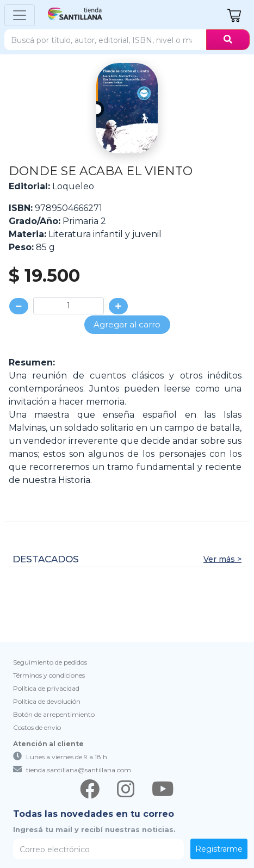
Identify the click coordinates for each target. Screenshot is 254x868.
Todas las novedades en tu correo (94, 814)
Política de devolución (47, 701)
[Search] (106, 40)
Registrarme (219, 849)
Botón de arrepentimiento (54, 714)
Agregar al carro (127, 324)
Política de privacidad (46, 688)
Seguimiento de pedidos (50, 662)
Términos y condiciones (49, 675)
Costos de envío (37, 727)
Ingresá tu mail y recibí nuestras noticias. (94, 830)
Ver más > (222, 559)
